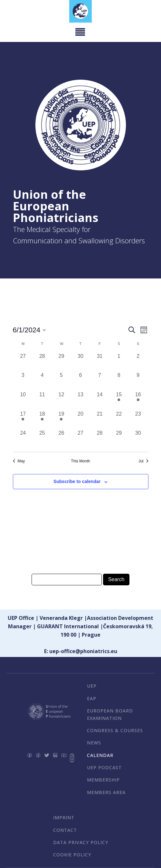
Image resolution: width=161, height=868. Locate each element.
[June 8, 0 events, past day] (119, 381)
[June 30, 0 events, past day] (138, 439)
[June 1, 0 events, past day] (119, 362)
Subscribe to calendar (77, 481)
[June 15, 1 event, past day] (119, 400)
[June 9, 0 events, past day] (138, 381)
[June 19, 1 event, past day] (62, 420)
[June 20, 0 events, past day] (80, 420)
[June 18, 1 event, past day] (42, 420)
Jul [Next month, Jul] (143, 461)
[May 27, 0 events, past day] (23, 362)
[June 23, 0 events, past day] (138, 420)
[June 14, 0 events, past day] (100, 400)
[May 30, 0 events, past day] (80, 362)
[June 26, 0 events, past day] (62, 439)
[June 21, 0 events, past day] (100, 420)
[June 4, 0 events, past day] (42, 381)
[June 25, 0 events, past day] (42, 439)
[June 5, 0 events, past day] (62, 381)
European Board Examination (110, 714)
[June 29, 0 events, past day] (119, 439)
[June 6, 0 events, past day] (80, 381)
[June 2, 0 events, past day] (138, 362)
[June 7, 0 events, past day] (100, 381)
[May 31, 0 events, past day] (100, 362)
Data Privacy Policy (81, 842)
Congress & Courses (115, 730)
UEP (92, 686)
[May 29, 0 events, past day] (62, 362)
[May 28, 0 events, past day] (42, 362)
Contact (65, 830)
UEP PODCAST (104, 767)
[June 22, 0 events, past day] (119, 420)
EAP (92, 698)
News (94, 743)
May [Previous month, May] (19, 461)
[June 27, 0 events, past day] (80, 439)
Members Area (106, 792)
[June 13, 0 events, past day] (80, 400)
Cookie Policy (72, 855)
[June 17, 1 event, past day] (23, 420)
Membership (103, 780)
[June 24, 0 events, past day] (23, 439)
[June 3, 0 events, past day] (23, 381)
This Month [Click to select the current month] (80, 461)
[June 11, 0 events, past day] (42, 400)
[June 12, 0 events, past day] (62, 400)
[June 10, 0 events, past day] (23, 400)
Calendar (100, 755)
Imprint (64, 818)
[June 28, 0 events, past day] (100, 439)
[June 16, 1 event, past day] (138, 400)
